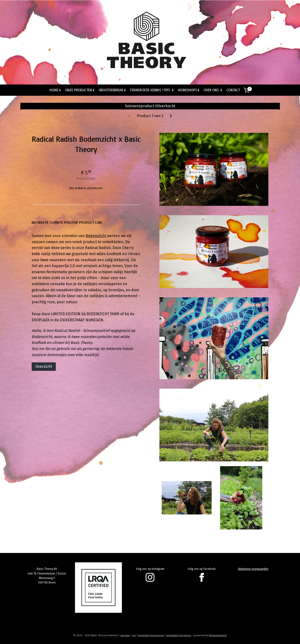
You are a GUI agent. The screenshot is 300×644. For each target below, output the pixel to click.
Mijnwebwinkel (218, 635)
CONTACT (233, 90)
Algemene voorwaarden (253, 569)
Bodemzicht (96, 236)
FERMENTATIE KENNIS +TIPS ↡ (152, 90)
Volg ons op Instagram (150, 569)
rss (134, 635)
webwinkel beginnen (179, 635)
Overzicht (44, 366)
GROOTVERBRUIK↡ (112, 90)
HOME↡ (55, 90)
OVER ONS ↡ (213, 90)
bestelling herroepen (151, 635)
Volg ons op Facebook (202, 569)
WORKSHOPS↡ (189, 90)
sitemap (125, 635)
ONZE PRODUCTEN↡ (80, 90)
